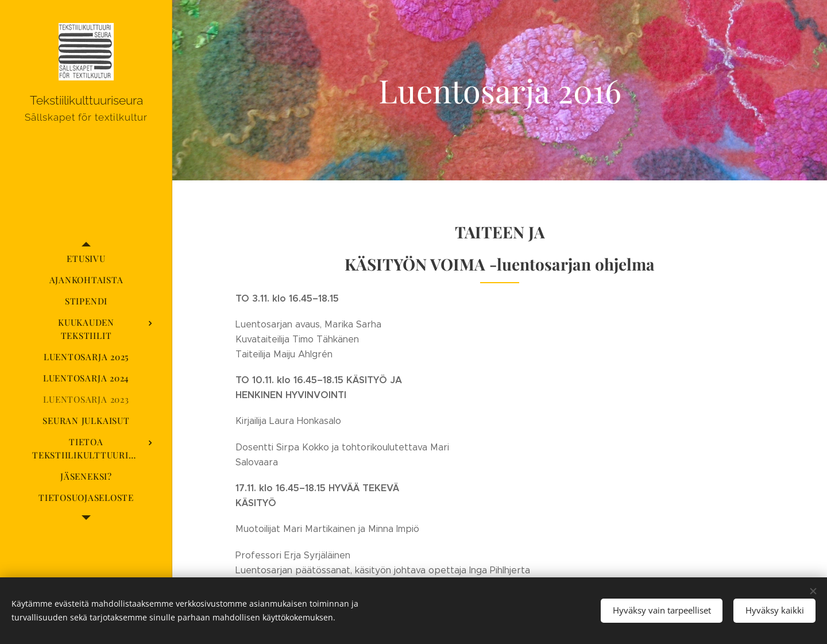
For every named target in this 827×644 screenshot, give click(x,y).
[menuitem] (86, 259)
